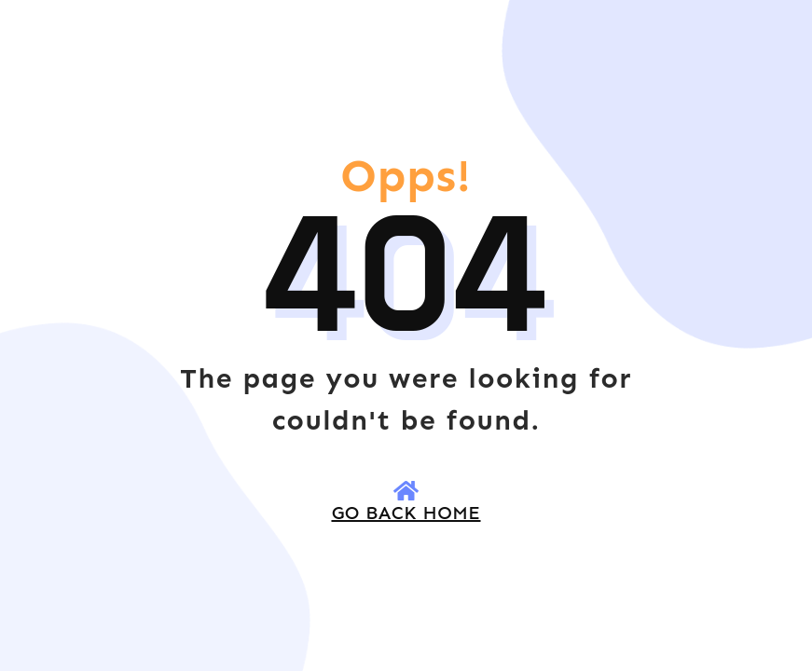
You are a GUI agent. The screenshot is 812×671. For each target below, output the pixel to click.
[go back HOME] (406, 490)
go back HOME (406, 513)
